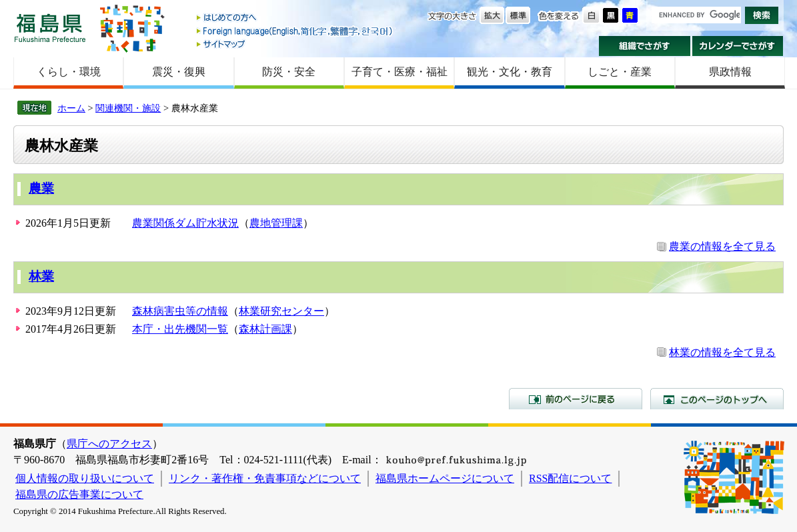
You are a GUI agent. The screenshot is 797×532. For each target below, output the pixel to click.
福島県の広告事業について (79, 494)
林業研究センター (281, 311)
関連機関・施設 (128, 108)
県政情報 (730, 72)
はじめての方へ (295, 18)
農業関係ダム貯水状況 (185, 223)
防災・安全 (289, 72)
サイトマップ (295, 44)
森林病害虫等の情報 (180, 311)
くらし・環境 (69, 72)
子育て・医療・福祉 (400, 72)
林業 (41, 276)
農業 (41, 188)
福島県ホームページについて (445, 478)
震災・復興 (179, 72)
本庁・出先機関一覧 (180, 329)
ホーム (71, 108)
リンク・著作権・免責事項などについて (265, 478)
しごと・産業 (620, 72)
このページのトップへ (717, 399)
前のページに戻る (576, 399)
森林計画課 (265, 329)
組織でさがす (645, 46)
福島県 (50, 28)
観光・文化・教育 (510, 72)
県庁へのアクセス (109, 444)
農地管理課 (276, 223)
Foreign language (295, 31)
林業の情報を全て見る (722, 352)
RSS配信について (570, 478)
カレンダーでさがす (738, 46)
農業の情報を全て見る (722, 246)
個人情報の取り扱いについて (85, 478)
